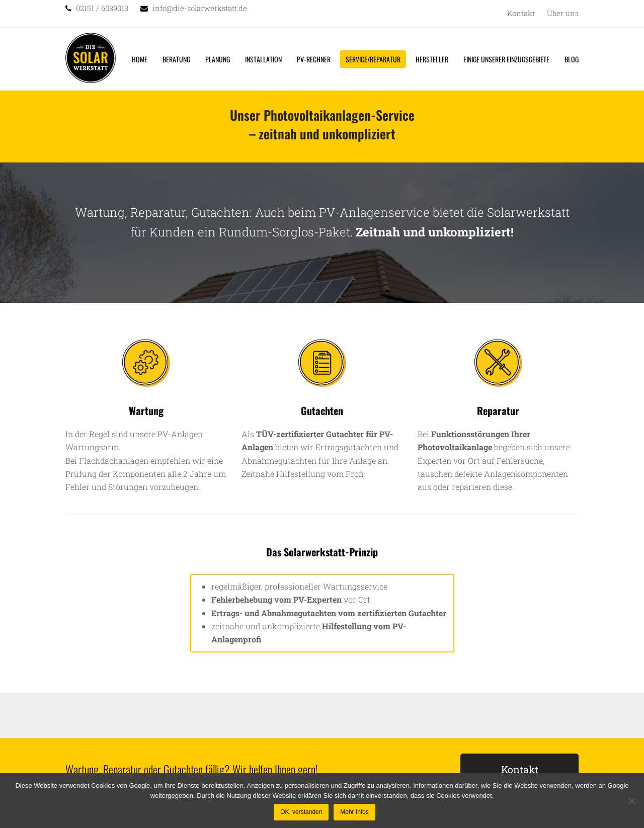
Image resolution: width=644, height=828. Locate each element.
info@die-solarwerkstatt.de (200, 8)
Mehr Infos (354, 812)
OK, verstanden (301, 812)
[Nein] (631, 801)
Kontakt (520, 769)
